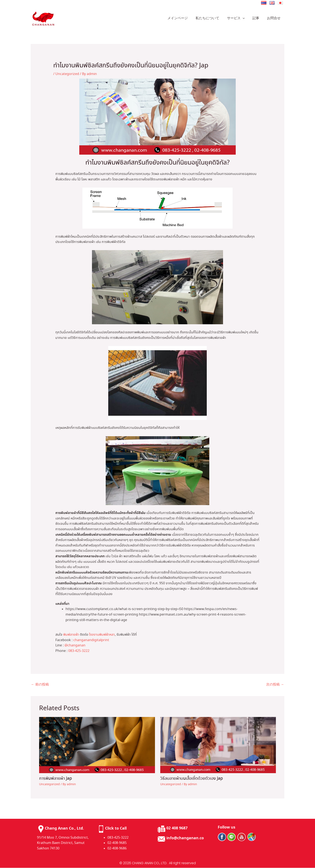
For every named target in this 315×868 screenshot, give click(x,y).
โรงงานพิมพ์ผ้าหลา (102, 635)
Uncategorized (67, 74)
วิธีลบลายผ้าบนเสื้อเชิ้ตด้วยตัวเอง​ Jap (192, 779)
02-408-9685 (117, 843)
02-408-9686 (117, 848)
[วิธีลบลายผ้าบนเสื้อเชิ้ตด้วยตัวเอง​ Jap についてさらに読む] (218, 745)
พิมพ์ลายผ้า (71, 635)
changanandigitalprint (91, 640)
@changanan (75, 645)
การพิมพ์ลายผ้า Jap (55, 779)
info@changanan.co (185, 838)
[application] (245, 18)
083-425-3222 (79, 651)
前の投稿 (40, 685)
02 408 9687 (177, 828)
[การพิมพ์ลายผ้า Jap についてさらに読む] (97, 745)
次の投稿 (275, 685)
